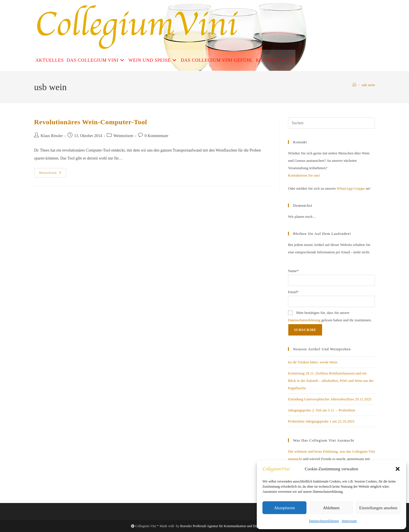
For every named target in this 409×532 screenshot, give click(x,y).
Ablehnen (331, 508)
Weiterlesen (53, 174)
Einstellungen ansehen (378, 508)
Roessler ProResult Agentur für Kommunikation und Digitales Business (229, 526)
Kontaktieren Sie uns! (304, 175)
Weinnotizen (123, 136)
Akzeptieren (284, 508)
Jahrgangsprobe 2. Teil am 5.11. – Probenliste (322, 410)
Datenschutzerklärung (324, 521)
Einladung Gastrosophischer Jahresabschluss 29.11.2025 (330, 399)
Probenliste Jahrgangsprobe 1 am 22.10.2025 (321, 421)
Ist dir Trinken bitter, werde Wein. (313, 362)
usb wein (368, 85)
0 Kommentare (156, 136)
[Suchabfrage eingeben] (331, 123)
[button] (398, 469)
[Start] (354, 85)
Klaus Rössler (52, 136)
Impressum (349, 521)
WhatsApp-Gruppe (351, 188)
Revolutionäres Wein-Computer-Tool (91, 122)
